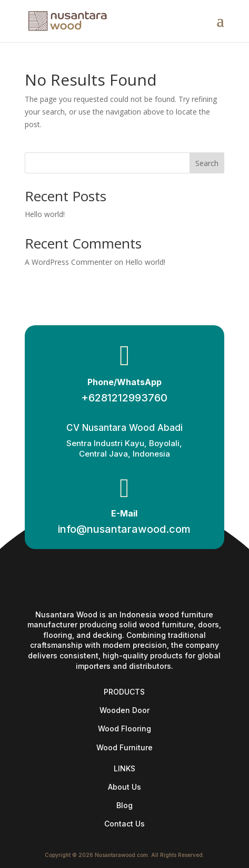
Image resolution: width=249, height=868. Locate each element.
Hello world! (45, 214)
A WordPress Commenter (68, 262)
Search (207, 163)
